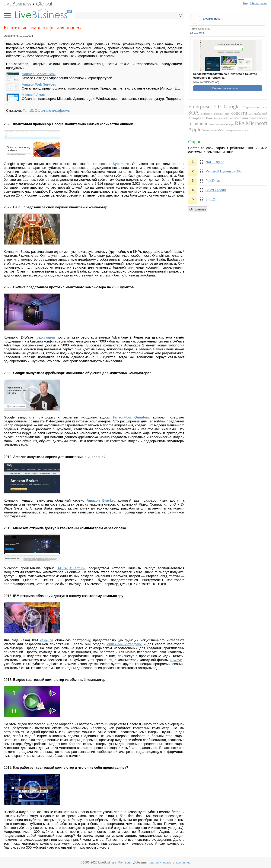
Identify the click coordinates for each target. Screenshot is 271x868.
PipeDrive (213, 181)
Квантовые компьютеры (222, 124)
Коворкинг (197, 118)
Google (232, 106)
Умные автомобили (213, 130)
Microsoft (257, 123)
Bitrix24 (211, 199)
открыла (47, 640)
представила (45, 337)
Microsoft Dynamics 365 (224, 171)
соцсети (239, 113)
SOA (194, 113)
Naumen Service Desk (39, 74)
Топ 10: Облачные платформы (47, 111)
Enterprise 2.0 (204, 106)
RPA (240, 123)
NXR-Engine (215, 162)
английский (258, 113)
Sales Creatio (216, 190)
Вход (246, 3)
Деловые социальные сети (215, 114)
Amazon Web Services (39, 84)
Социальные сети (255, 107)
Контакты (125, 862)
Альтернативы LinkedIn (237, 131)
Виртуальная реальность (248, 118)
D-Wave (176, 660)
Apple (195, 129)
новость (169, 862)
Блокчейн (198, 123)
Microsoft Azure (33, 95)
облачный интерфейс (125, 644)
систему (155, 862)
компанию (183, 862)
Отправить (198, 209)
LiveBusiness (212, 19)
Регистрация (259, 3)
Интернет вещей (217, 118)
